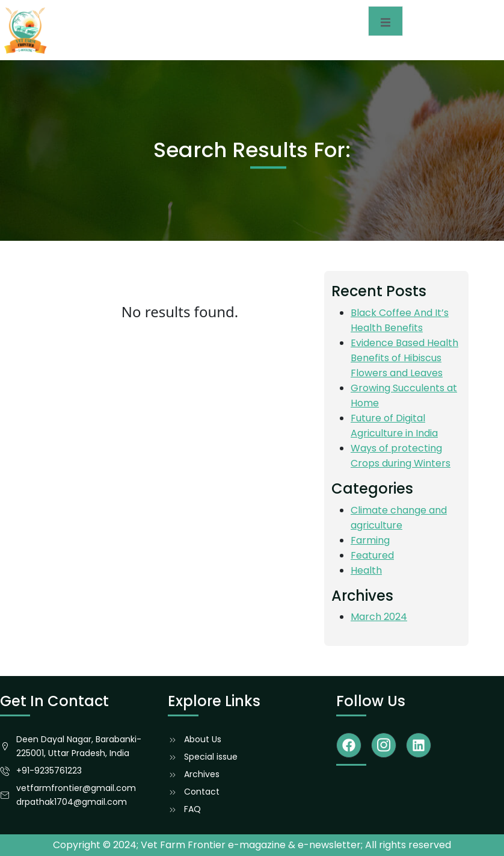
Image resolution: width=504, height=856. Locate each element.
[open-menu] (386, 21)
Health (366, 570)
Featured (372, 555)
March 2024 (379, 617)
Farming (370, 540)
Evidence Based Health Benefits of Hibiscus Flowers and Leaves (404, 358)
